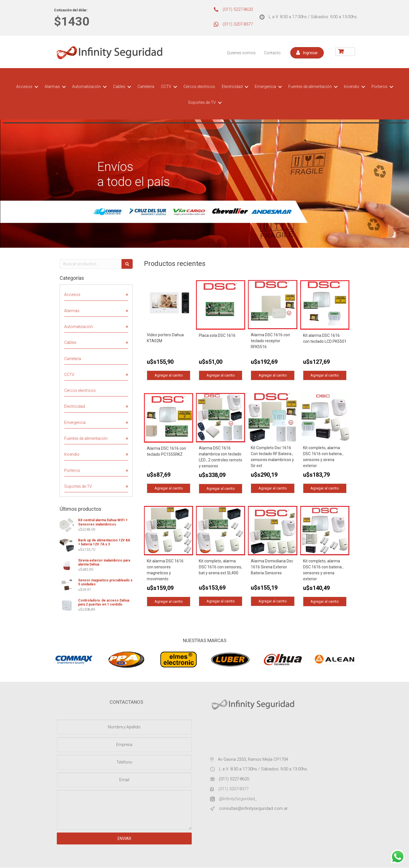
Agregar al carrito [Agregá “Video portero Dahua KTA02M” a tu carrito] (169, 376)
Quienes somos (241, 53)
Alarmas (52, 87)
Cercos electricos (199, 87)
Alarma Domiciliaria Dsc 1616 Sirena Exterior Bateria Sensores (272, 568)
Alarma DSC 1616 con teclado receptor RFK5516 (270, 341)
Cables (119, 87)
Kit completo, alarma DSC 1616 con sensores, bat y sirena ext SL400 (220, 568)
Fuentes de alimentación (310, 87)
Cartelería (146, 87)
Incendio (352, 87)
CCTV (166, 87)
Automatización (86, 87)
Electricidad (232, 87)
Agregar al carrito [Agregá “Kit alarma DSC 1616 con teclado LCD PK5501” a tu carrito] (325, 376)
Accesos (24, 87)
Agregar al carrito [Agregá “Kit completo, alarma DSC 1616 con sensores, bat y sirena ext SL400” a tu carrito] (221, 602)
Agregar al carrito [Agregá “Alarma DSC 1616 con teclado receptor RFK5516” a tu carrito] (273, 376)
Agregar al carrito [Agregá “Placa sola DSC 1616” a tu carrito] (221, 376)
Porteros (379, 87)
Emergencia (265, 87)
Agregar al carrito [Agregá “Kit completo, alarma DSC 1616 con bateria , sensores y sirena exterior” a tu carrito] (325, 489)
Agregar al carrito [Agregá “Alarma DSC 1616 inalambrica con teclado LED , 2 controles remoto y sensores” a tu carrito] (221, 489)
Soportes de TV (202, 102)
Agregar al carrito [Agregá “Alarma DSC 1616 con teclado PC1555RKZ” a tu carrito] (169, 489)
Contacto (272, 53)
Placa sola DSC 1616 (217, 335)
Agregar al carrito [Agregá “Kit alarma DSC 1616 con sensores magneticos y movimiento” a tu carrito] (169, 602)
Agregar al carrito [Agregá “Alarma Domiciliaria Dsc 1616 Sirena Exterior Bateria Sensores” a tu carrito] (273, 602)
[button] (307, 53)
